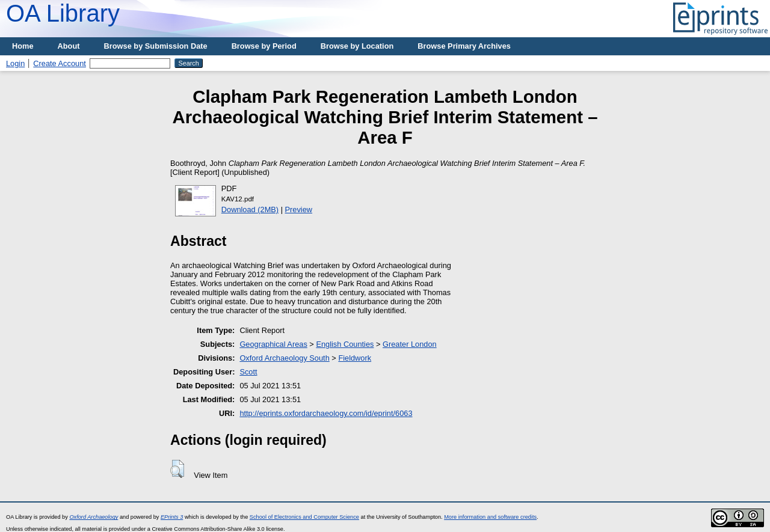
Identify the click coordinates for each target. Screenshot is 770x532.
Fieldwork (355, 358)
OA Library (63, 13)
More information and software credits (490, 517)
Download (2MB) (250, 209)
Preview (299, 209)
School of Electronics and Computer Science (304, 517)
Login (15, 63)
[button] (177, 469)
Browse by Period (264, 46)
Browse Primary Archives (464, 46)
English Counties (345, 344)
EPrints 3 (172, 517)
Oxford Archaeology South (284, 358)
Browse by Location (357, 46)
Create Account (60, 63)
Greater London (410, 344)
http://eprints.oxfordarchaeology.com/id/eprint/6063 (326, 413)
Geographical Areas (273, 344)
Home (23, 46)
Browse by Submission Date (156, 46)
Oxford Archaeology (94, 517)
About (69, 46)
